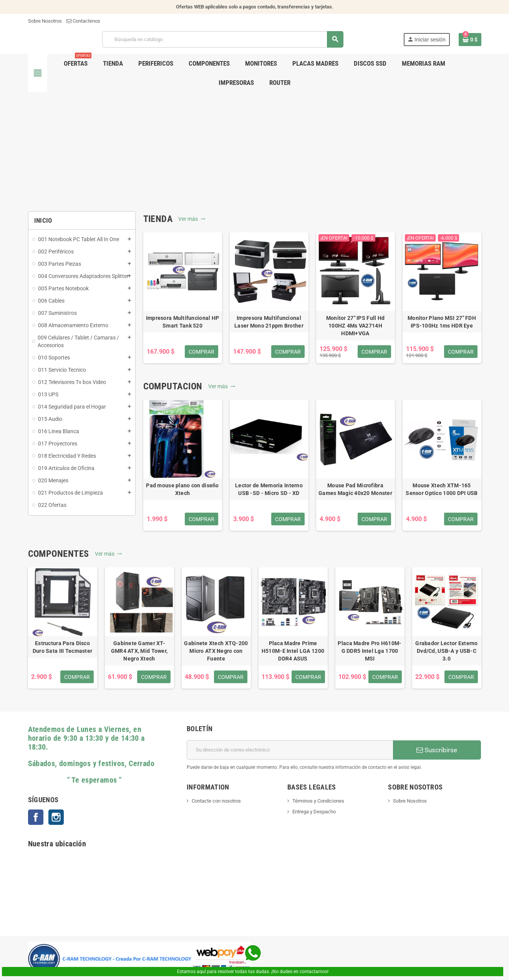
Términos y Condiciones (318, 801)
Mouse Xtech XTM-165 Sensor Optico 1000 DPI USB (442, 489)
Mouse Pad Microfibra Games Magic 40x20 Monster (355, 489)
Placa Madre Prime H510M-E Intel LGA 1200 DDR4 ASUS (293, 651)
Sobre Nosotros (45, 21)
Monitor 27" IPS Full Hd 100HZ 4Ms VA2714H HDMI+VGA (355, 326)
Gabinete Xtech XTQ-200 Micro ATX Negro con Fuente (216, 651)
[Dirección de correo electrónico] (290, 750)
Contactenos (83, 21)
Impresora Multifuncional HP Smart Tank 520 (183, 322)
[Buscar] (223, 39)
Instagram (56, 817)
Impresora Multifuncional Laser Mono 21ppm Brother (269, 322)
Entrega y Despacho (314, 812)
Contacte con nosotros (216, 801)
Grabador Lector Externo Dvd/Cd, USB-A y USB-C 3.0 (446, 651)
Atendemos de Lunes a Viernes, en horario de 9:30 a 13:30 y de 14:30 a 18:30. (86, 738)
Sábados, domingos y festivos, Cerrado (91, 764)
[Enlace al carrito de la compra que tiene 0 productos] (470, 40)
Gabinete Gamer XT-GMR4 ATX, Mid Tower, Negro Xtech (139, 651)
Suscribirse (437, 750)
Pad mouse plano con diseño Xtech (182, 489)
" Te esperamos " (75, 780)
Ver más (192, 219)
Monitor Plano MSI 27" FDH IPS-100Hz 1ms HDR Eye (442, 322)
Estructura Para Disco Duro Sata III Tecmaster (62, 647)
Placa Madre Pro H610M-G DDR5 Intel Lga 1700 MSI (370, 651)
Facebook (36, 817)
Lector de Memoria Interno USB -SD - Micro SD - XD (269, 489)
